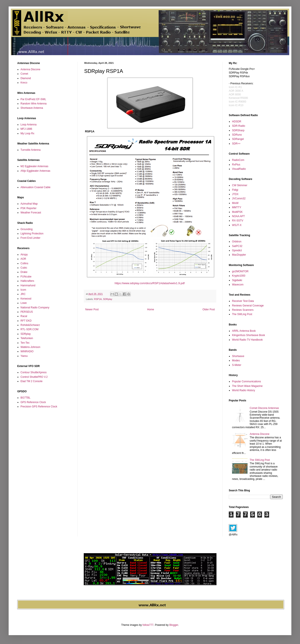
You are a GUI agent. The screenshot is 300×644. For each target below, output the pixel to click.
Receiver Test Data (243, 301)
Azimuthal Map (29, 204)
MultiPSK (237, 212)
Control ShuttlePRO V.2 (34, 377)
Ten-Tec (25, 343)
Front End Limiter (30, 238)
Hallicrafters (27, 281)
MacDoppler (239, 255)
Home (151, 309)
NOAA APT (238, 216)
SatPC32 (237, 246)
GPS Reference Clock (33, 402)
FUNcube (26, 277)
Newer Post (92, 309)
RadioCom (238, 160)
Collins (24, 263)
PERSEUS (27, 312)
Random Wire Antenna (34, 104)
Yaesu (24, 356)
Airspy (24, 255)
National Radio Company (35, 308)
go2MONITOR (240, 271)
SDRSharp (238, 130)
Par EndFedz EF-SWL (33, 99)
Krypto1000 (239, 276)
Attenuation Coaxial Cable (36, 187)
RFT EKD (26, 321)
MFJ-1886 (26, 129)
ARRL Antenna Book (244, 331)
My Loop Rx (27, 133)
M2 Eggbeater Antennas (34, 166)
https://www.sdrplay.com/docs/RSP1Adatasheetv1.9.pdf (150, 283)
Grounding (27, 229)
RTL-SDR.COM (29, 329)
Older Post (209, 309)
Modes (236, 360)
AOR (23, 259)
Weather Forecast (31, 213)
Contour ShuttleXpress (34, 372)
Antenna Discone (30, 69)
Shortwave (238, 356)
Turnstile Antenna (31, 150)
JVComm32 (239, 199)
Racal (24, 316)
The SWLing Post (242, 314)
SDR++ (236, 144)
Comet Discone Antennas (264, 408)
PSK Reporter (28, 208)
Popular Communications (246, 381)
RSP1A (98, 299)
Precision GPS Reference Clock (39, 407)
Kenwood (26, 299)
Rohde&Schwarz (30, 325)
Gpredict (237, 250)
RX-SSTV (238, 221)
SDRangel (238, 139)
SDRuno (237, 135)
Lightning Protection (32, 234)
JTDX (235, 194)
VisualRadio (239, 169)
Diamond (26, 78)
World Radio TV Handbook (247, 340)
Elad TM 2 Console (32, 381)
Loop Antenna (28, 125)
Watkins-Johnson (30, 347)
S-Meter (237, 365)
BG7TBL (25, 398)
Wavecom (238, 285)
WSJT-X (237, 225)
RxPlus (236, 165)
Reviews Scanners (243, 310)
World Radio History (243, 390)
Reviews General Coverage (248, 306)
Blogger (174, 625)
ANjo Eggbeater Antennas (35, 171)
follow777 (148, 625)
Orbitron (237, 242)
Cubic (24, 268)
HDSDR (237, 122)
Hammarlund (28, 285)
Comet (24, 74)
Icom (23, 290)
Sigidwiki (237, 280)
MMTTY (237, 207)
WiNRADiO (27, 351)
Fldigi (235, 190)
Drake (24, 272)
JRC (23, 294)
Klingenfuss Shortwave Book (249, 335)
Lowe (24, 303)
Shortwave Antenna (32, 108)
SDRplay (108, 299)
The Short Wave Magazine (247, 386)
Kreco (24, 83)
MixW (235, 203)
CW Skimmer (240, 185)
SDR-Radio (239, 126)
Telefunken (27, 338)
